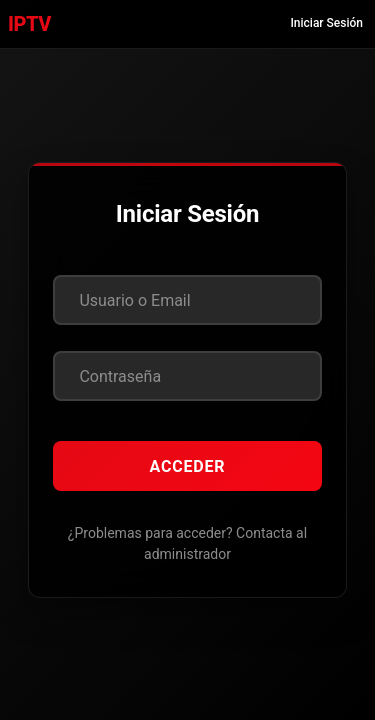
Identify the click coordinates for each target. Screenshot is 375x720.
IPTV (29, 24)
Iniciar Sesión (326, 23)
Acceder (188, 466)
